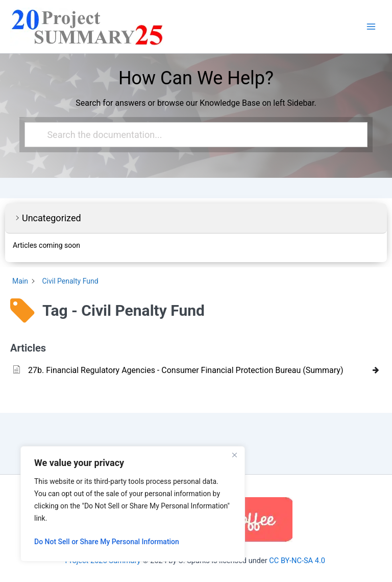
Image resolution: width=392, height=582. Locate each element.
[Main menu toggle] (371, 27)
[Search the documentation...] (191, 135)
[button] (196, 218)
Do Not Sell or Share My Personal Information (107, 542)
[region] (133, 504)
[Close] (234, 455)
